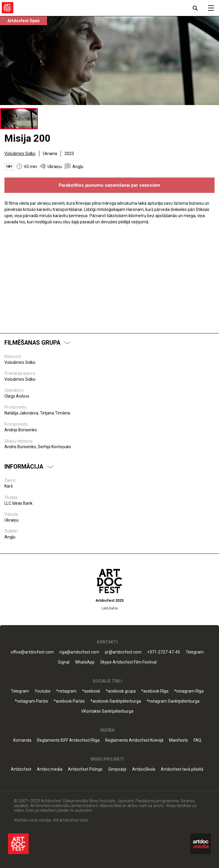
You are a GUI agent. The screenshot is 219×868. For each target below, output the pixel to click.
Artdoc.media (50, 769)
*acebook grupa (121, 691)
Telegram (195, 652)
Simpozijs (117, 769)
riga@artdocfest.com (79, 652)
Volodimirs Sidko (20, 154)
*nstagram (66, 691)
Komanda (22, 740)
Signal (64, 662)
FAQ (197, 740)
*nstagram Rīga (189, 691)
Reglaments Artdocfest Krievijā (134, 740)
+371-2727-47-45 (164, 652)
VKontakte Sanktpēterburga (107, 711)
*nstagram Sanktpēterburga (173, 701)
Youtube (43, 691)
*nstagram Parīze (31, 701)
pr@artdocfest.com (123, 652)
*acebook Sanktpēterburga (116, 701)
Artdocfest (21, 769)
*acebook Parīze (69, 701)
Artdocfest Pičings (85, 769)
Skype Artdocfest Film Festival (128, 662)
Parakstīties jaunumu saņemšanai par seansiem (109, 185)
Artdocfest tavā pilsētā (182, 769)
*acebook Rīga (155, 691)
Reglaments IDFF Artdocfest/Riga (68, 740)
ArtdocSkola (144, 769)
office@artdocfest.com (32, 652)
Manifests (179, 740)
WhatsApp (85, 662)
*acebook (91, 691)
